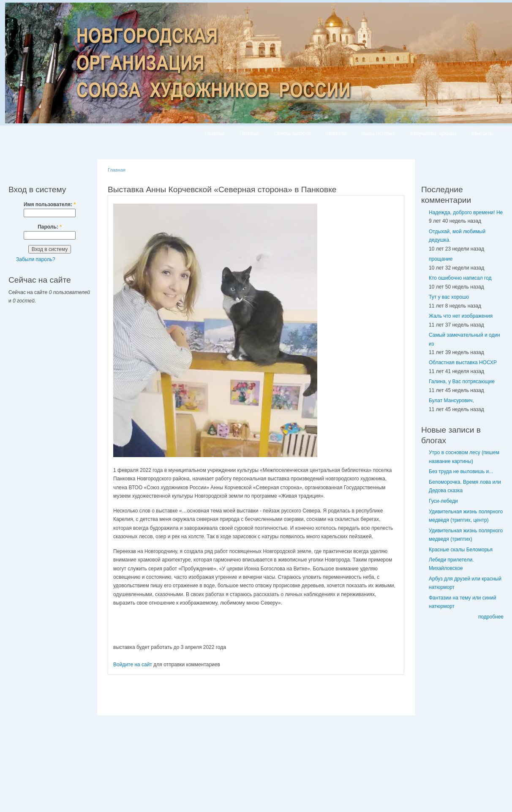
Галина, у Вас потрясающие (462, 381)
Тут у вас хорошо (449, 297)
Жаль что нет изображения (461, 316)
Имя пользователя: (50, 204)
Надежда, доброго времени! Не (466, 213)
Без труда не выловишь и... (461, 471)
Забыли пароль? (36, 259)
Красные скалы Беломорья (461, 550)
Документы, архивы (433, 134)
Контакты (482, 134)
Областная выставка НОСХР (463, 362)
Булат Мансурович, (451, 401)
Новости (336, 134)
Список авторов (293, 134)
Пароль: (50, 227)
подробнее (491, 617)
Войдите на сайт (133, 665)
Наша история (378, 134)
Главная (215, 134)
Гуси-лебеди (443, 501)
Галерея (249, 134)
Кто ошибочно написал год (460, 278)
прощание (441, 259)
